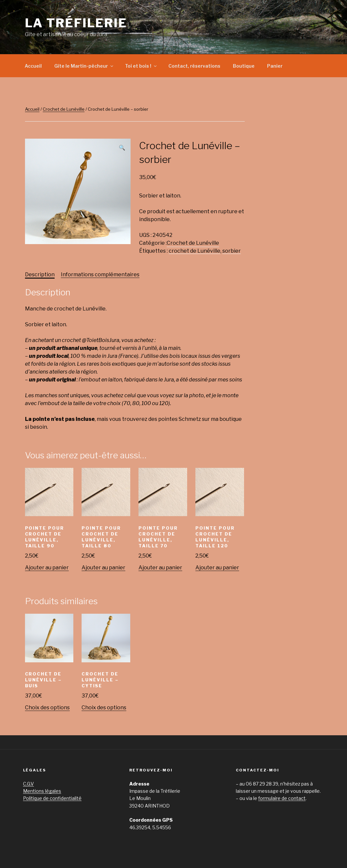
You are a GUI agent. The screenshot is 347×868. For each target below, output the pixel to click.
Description (40, 274)
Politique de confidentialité (52, 798)
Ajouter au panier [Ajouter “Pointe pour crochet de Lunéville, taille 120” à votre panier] (217, 568)
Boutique (244, 66)
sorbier (232, 251)
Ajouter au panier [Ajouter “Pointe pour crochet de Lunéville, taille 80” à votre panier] (103, 568)
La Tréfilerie (76, 23)
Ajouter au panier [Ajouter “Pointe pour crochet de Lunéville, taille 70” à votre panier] (160, 568)
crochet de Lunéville (195, 251)
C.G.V (28, 784)
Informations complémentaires (100, 274)
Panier (275, 66)
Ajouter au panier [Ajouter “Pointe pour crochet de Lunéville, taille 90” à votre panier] (47, 568)
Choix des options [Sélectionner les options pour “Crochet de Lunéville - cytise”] (104, 708)
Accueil (33, 66)
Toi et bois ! (141, 66)
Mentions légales (42, 791)
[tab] (40, 275)
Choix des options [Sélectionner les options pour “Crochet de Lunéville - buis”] (47, 708)
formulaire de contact (282, 798)
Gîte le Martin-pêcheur (84, 66)
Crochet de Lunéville (64, 109)
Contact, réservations (194, 66)
